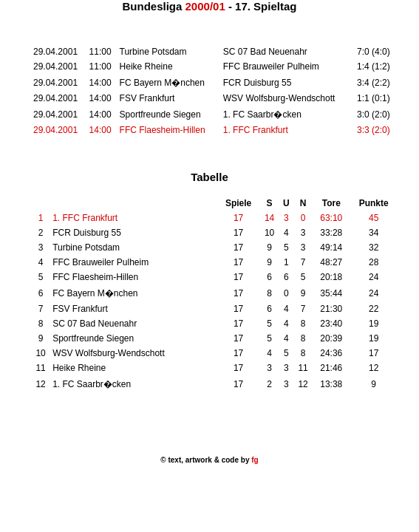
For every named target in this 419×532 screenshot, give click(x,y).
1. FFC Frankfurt (256, 130)
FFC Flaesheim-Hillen (163, 130)
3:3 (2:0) (374, 130)
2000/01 (205, 6)
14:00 (101, 130)
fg (253, 460)
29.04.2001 (55, 130)
